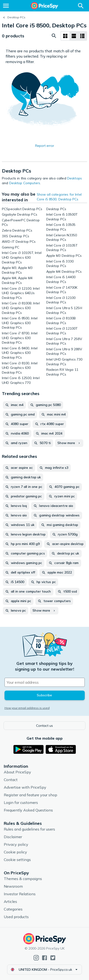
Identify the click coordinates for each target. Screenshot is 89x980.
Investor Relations (20, 894)
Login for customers (21, 802)
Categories (13, 909)
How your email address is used (27, 708)
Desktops (75, 178)
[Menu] (6, 6)
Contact (11, 780)
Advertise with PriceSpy (25, 787)
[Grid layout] (65, 36)
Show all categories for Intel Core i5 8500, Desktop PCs (59, 197)
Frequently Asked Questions (28, 810)
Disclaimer (13, 837)
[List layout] (74, 36)
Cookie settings (17, 860)
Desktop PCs (16, 17)
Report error (45, 146)
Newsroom (13, 886)
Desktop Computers (25, 183)
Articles (10, 901)
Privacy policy (16, 844)
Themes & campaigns (23, 879)
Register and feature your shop (30, 795)
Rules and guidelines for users (29, 829)
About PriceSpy (17, 772)
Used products (16, 917)
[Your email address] (45, 682)
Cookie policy (15, 852)
